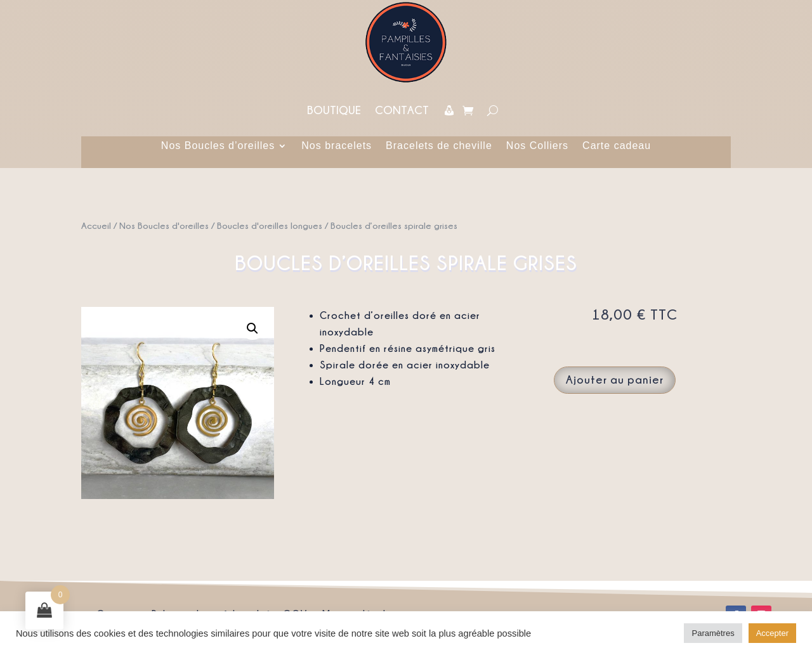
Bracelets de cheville (439, 146)
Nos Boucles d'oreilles (164, 225)
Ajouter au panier (615, 379)
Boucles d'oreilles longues (270, 225)
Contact (402, 110)
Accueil (96, 225)
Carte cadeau (617, 146)
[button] (252, 328)
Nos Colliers (537, 146)
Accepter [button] (772, 633)
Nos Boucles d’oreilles (218, 146)
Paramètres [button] (713, 633)
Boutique (334, 110)
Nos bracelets (337, 146)
